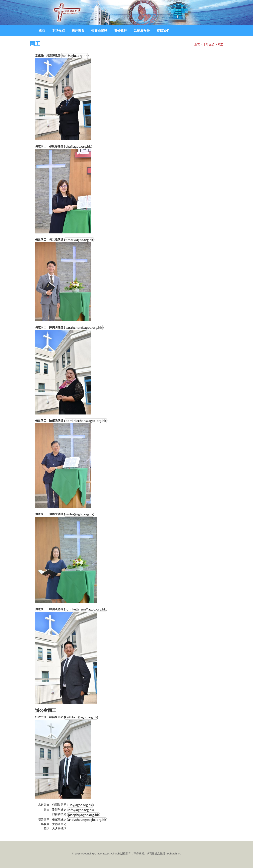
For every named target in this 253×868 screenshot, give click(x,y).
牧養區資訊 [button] (99, 31)
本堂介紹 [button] (58, 31)
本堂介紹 (209, 45)
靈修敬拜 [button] (121, 31)
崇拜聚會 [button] (78, 31)
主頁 (42, 31)
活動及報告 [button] (142, 31)
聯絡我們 (163, 31)
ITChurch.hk (173, 853)
